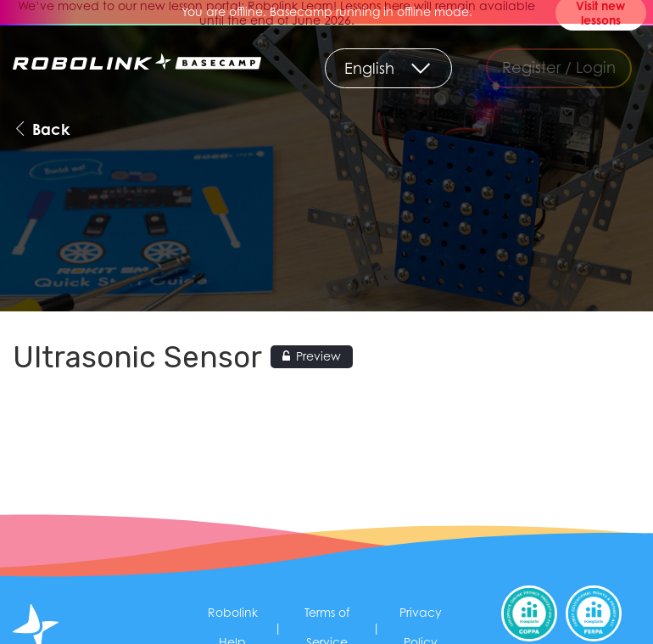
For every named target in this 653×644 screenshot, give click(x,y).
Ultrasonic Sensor (137, 357)
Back (41, 129)
